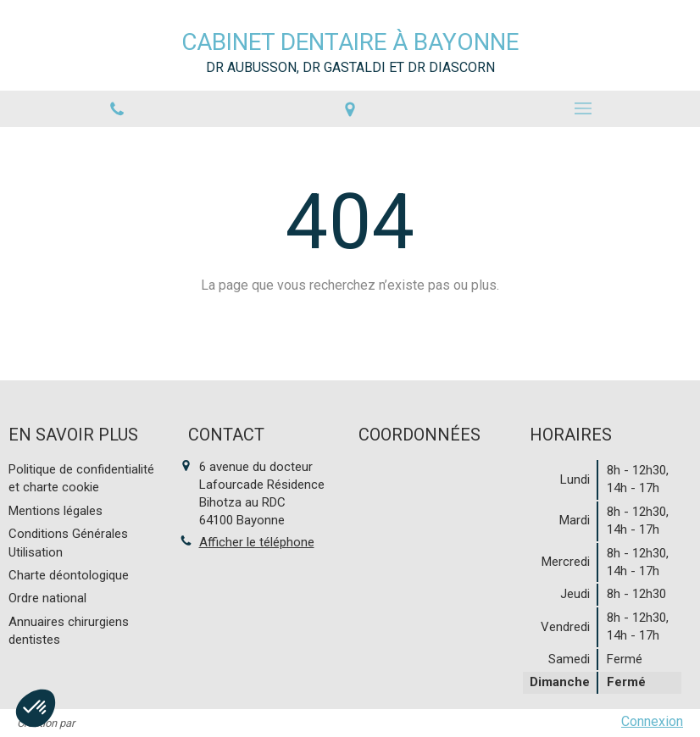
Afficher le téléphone (257, 542)
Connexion (652, 721)
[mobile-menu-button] (583, 108)
